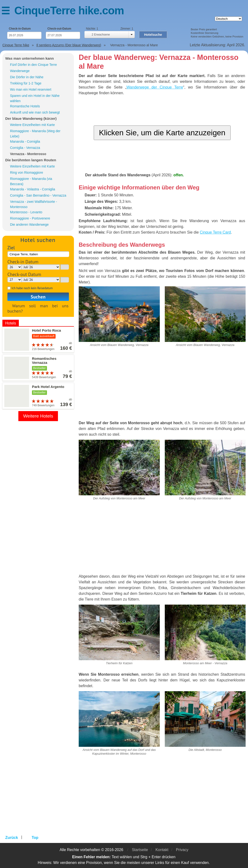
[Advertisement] (162, 386)
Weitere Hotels (38, 416)
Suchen (38, 297)
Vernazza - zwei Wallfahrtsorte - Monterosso (34, 204)
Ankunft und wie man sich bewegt (35, 112)
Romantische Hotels (25, 106)
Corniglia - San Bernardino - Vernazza (38, 195)
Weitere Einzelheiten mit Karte (32, 125)
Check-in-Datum (20, 29)
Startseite (140, 850)
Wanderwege (20, 71)
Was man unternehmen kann (30, 58)
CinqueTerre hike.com (69, 10)
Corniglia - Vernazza (25, 148)
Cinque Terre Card (215, 232)
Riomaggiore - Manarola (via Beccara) (31, 181)
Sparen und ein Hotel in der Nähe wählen (35, 98)
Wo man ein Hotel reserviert (31, 89)
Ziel (11, 248)
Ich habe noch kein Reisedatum (32, 288)
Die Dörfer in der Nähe (27, 77)
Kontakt (162, 850)
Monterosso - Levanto (26, 212)
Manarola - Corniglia (25, 141)
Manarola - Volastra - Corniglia (33, 189)
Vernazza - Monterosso (28, 154)
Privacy (182, 850)
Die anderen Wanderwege (29, 225)
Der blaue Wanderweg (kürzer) (31, 118)
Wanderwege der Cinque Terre (155, 87)
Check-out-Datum (59, 29)
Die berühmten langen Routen (31, 160)
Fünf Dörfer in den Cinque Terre (34, 65)
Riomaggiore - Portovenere (30, 218)
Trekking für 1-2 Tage (26, 83)
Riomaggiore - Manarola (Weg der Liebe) (35, 134)
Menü (8, 11)
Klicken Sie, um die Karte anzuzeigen (162, 133)
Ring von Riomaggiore (27, 173)
